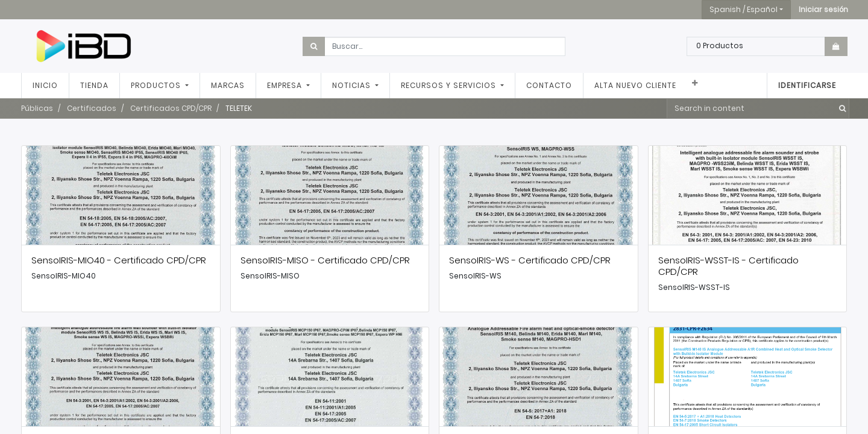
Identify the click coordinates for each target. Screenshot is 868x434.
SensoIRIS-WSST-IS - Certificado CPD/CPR (728, 266)
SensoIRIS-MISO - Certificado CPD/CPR (325, 260)
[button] (823, 10)
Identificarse (807, 85)
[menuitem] (45, 86)
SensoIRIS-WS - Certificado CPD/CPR (530, 260)
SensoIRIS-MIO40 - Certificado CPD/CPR (119, 260)
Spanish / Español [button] (744, 9)
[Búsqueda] (840, 108)
